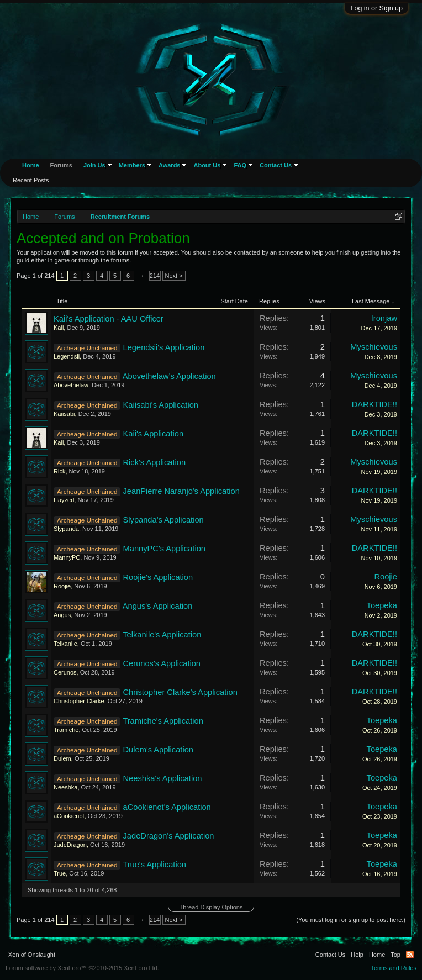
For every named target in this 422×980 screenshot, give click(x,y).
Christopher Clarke (79, 701)
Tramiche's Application (163, 721)
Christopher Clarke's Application (180, 692)
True (60, 873)
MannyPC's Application (164, 549)
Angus (62, 615)
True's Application (154, 865)
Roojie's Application (158, 577)
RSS (410, 955)
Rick (59, 471)
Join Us (94, 165)
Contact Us (276, 165)
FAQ (240, 165)
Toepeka (382, 605)
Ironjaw (384, 318)
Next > (174, 276)
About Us (207, 165)
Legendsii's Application (164, 347)
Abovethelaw (71, 385)
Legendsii (67, 356)
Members (132, 165)
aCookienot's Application (167, 807)
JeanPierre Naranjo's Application (181, 491)
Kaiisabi (64, 414)
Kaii (59, 328)
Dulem (62, 758)
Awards (170, 165)
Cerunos (65, 672)
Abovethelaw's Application (169, 376)
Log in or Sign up (376, 8)
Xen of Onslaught (32, 955)
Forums (61, 165)
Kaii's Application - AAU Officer (109, 319)
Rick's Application (155, 462)
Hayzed (64, 500)
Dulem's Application (158, 750)
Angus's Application (158, 606)
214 (155, 276)
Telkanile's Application (162, 635)
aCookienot (69, 816)
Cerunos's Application (162, 663)
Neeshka (65, 787)
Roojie (62, 586)
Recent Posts (31, 180)
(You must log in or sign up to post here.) (351, 920)
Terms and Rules (394, 968)
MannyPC (67, 557)
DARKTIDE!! (374, 404)
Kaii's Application (154, 434)
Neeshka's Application (163, 778)
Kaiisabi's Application (161, 405)
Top (395, 955)
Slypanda (66, 529)
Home (31, 165)
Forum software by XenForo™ (82, 968)
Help (357, 955)
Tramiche (66, 730)
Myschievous (374, 347)
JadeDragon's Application (169, 836)
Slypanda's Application (163, 520)
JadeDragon (70, 845)
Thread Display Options (211, 907)
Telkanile (65, 644)
